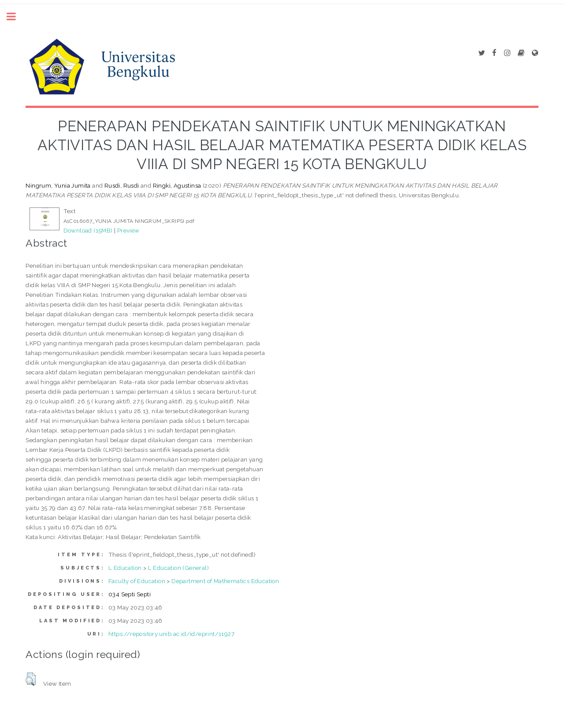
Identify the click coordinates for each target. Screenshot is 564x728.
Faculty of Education (137, 581)
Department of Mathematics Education (225, 581)
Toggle (16, 17)
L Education (125, 568)
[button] (31, 679)
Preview (128, 230)
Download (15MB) (88, 230)
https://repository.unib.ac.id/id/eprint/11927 (171, 634)
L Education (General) (178, 568)
